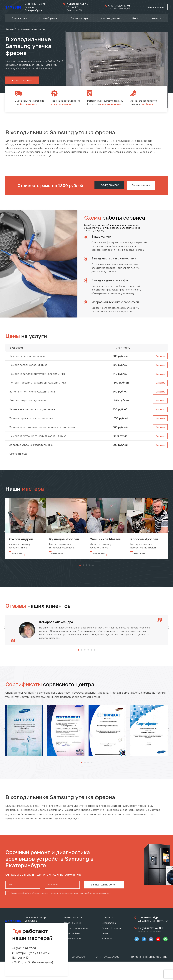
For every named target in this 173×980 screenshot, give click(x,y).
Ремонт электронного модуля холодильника (38, 443)
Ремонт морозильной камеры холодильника (38, 385)
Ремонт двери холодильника (28, 404)
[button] (170, 530)
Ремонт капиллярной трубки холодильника (37, 375)
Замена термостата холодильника (31, 423)
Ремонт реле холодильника (27, 356)
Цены (135, 18)
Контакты (156, 18)
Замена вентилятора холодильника (32, 414)
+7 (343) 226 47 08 (116, 6)
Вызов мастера (79, 18)
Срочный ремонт (49, 18)
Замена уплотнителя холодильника (32, 395)
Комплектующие (110, 18)
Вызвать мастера (22, 80)
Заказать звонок (154, 7)
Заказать (159, 356)
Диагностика (19, 18)
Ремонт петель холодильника (28, 366)
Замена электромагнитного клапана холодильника (42, 433)
